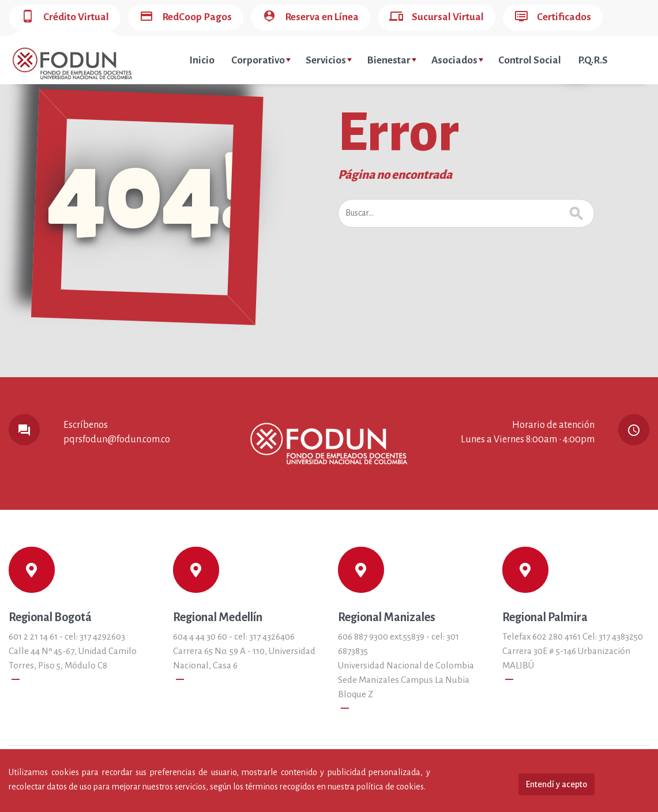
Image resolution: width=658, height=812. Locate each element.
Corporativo (261, 60)
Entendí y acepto (557, 784)
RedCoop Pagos (186, 18)
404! (148, 193)
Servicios (329, 60)
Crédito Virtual (65, 18)
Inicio (202, 60)
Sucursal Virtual (437, 18)
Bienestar (392, 60)
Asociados (457, 60)
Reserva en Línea (311, 18)
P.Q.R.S (593, 60)
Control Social (530, 60)
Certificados (553, 18)
